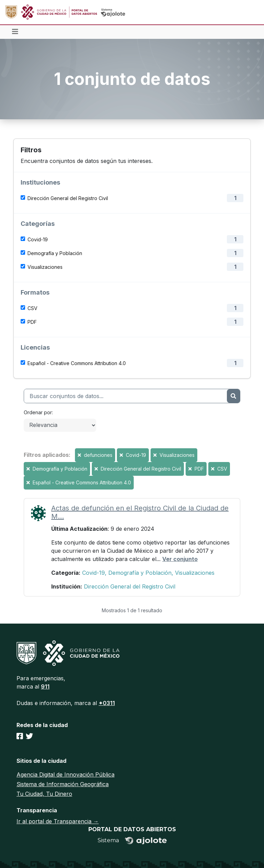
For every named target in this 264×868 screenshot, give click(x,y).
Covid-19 (38, 239)
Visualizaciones (45, 267)
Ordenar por (38, 412)
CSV (32, 308)
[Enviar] (233, 396)
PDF (32, 322)
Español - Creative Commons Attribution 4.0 (77, 363)
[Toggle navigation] (15, 32)
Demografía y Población (55, 253)
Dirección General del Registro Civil (68, 198)
